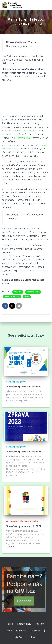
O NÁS (10, 624)
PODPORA (40, 624)
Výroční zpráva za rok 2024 (24, 387)
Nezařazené (12, 522)
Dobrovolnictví (33, 292)
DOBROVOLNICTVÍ (24, 624)
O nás (27, 297)
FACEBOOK (45, 631)
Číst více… (11, 547)
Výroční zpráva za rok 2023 (24, 452)
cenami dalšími (24, 138)
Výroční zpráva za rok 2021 (24, 526)
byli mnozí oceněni (26, 131)
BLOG (10, 631)
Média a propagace (12, 297)
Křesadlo (6, 134)
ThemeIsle (35, 637)
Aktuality (18, 292)
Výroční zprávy (19, 382)
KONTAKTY (36, 631)
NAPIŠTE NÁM (22, 631)
